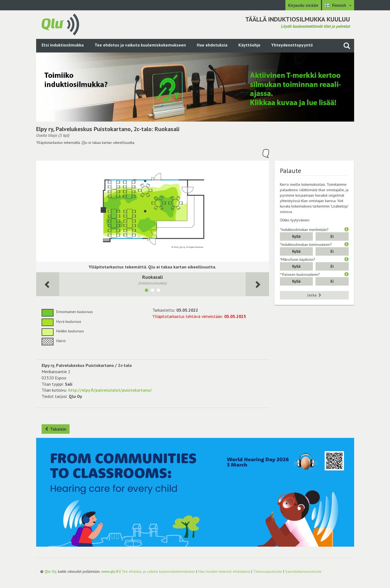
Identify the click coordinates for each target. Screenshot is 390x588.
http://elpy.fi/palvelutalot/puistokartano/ (110, 390)
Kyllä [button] (296, 236)
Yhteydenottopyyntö (292, 45)
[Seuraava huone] (48, 284)
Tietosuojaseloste (268, 571)
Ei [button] (332, 236)
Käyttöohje (249, 45)
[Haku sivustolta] (347, 46)
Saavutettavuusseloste (303, 571)
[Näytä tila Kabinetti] (158, 291)
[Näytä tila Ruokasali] (146, 291)
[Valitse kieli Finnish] (338, 5)
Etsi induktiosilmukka (63, 45)
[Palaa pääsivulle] (60, 24)
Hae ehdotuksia (212, 45)
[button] (347, 230)
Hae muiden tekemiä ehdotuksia (224, 571)
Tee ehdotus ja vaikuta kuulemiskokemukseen (140, 45)
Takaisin (56, 429)
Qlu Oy (50, 571)
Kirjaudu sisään (303, 5)
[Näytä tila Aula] (152, 291)
